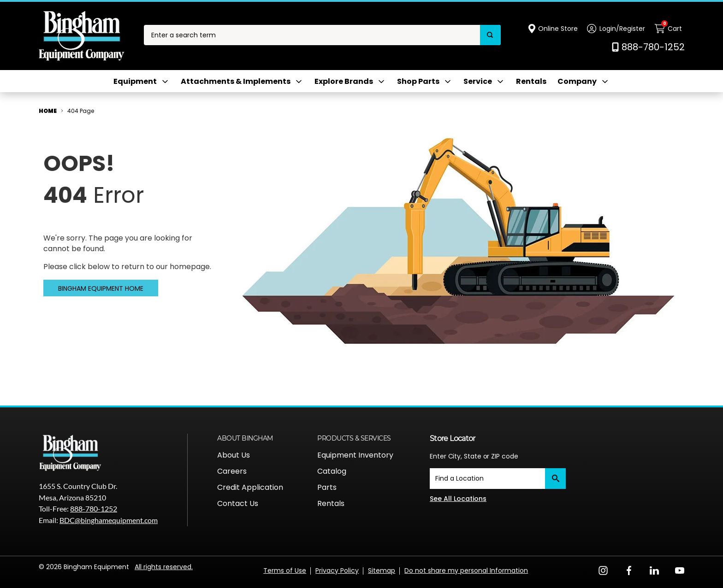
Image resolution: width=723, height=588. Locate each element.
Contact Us (238, 503)
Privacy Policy (337, 570)
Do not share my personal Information (466, 570)
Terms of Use (285, 570)
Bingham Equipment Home (101, 288)
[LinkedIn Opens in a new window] (654, 570)
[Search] (490, 35)
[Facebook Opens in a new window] (629, 570)
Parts (327, 487)
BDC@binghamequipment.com (109, 520)
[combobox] (312, 35)
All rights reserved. (164, 567)
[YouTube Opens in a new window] (680, 570)
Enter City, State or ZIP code (474, 456)
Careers (232, 471)
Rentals (531, 82)
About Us (234, 455)
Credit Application (250, 487)
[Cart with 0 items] (670, 29)
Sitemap (382, 570)
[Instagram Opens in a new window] (603, 570)
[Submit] (555, 479)
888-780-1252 (94, 509)
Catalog (332, 471)
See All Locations (458, 499)
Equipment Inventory (355, 455)
